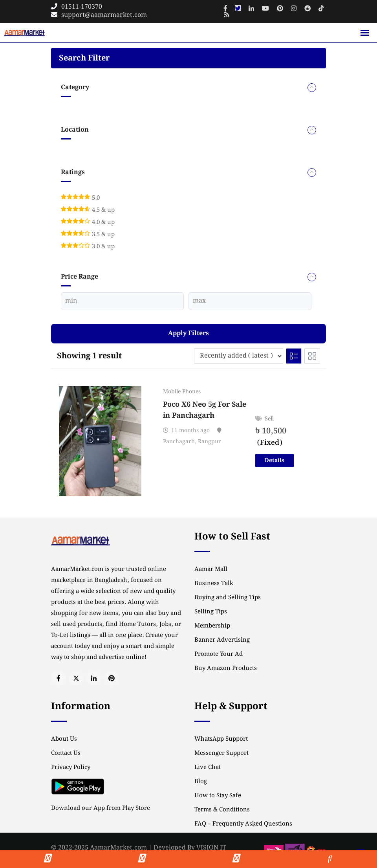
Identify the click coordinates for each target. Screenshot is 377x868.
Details (275, 461)
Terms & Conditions (222, 810)
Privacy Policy (71, 767)
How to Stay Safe (218, 796)
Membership (212, 626)
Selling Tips (211, 612)
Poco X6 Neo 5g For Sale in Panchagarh (205, 410)
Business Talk (214, 584)
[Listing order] (239, 356)
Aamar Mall (211, 569)
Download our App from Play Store (101, 808)
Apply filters (188, 333)
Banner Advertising (222, 640)
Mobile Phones (182, 392)
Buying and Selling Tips (228, 598)
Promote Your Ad (219, 654)
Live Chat (208, 767)
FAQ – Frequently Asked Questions (243, 824)
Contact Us (66, 753)
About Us (64, 739)
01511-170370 (82, 7)
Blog (201, 782)
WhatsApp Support (221, 739)
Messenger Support (221, 753)
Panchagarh (179, 442)
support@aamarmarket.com (104, 15)
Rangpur (210, 442)
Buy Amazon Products (226, 668)
